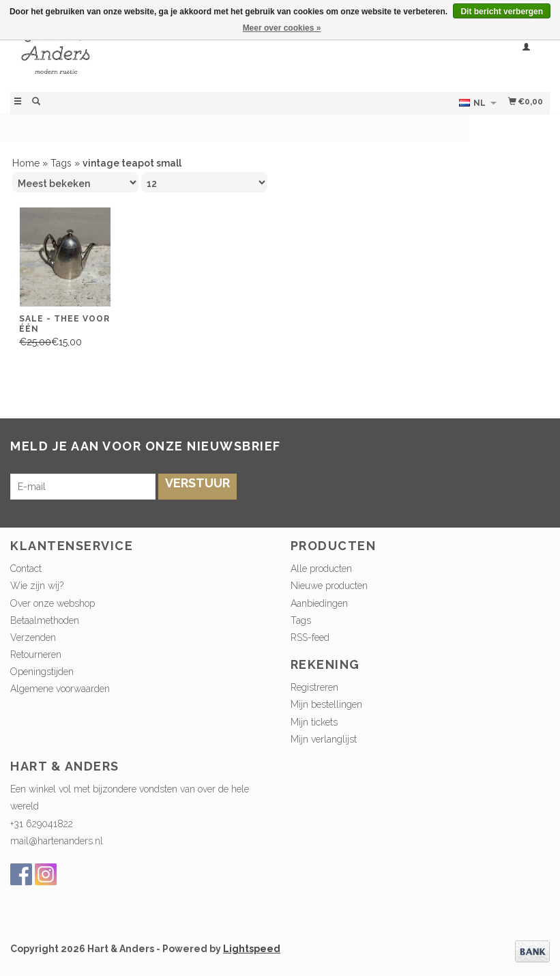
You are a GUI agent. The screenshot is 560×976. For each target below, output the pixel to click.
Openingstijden (42, 672)
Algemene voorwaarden (60, 689)
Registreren (314, 687)
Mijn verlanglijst (324, 739)
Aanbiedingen (319, 603)
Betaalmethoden (45, 620)
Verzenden (33, 637)
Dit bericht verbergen (502, 12)
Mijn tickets (314, 722)
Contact (26, 569)
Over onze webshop (53, 603)
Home (26, 163)
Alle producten (321, 569)
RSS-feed (310, 637)
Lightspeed (252, 949)
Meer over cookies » (282, 28)
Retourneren (36, 655)
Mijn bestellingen (326, 704)
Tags (61, 163)
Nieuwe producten (329, 586)
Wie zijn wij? (37, 586)
